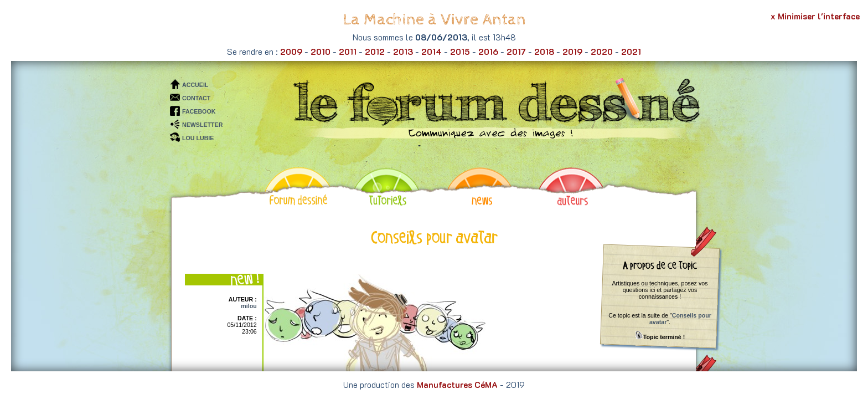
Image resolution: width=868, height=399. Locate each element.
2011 (348, 52)
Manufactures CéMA (457, 385)
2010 (321, 52)
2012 (375, 52)
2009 (291, 52)
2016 (488, 52)
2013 (403, 52)
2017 (516, 52)
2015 (460, 52)
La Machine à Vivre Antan (434, 20)
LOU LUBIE (198, 138)
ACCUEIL (195, 85)
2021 (631, 52)
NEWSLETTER (202, 125)
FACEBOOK (199, 111)
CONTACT (196, 98)
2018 (544, 52)
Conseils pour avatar (680, 319)
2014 (432, 52)
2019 (572, 52)
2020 (602, 52)
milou (249, 306)
